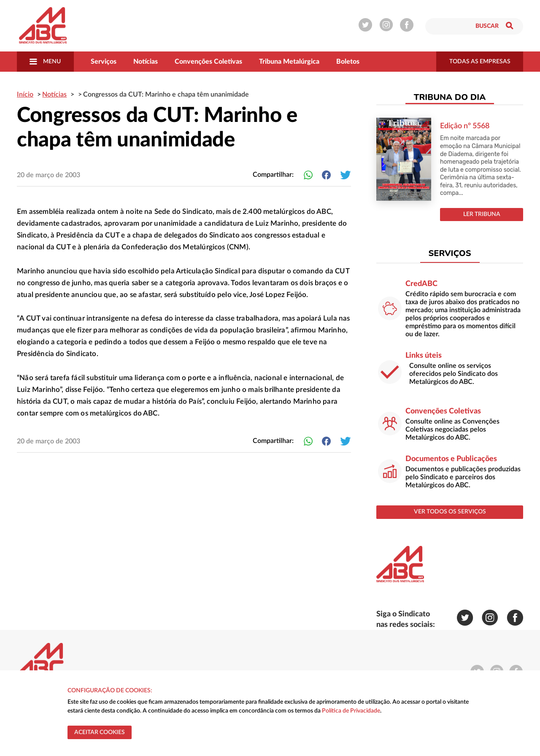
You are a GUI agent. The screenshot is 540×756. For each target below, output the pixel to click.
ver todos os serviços (450, 512)
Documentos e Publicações (451, 459)
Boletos (348, 62)
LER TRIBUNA (482, 214)
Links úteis (424, 356)
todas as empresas (480, 62)
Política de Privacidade (351, 711)
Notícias (146, 62)
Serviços (104, 62)
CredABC (421, 284)
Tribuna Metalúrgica (289, 62)
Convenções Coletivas (208, 62)
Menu (45, 62)
